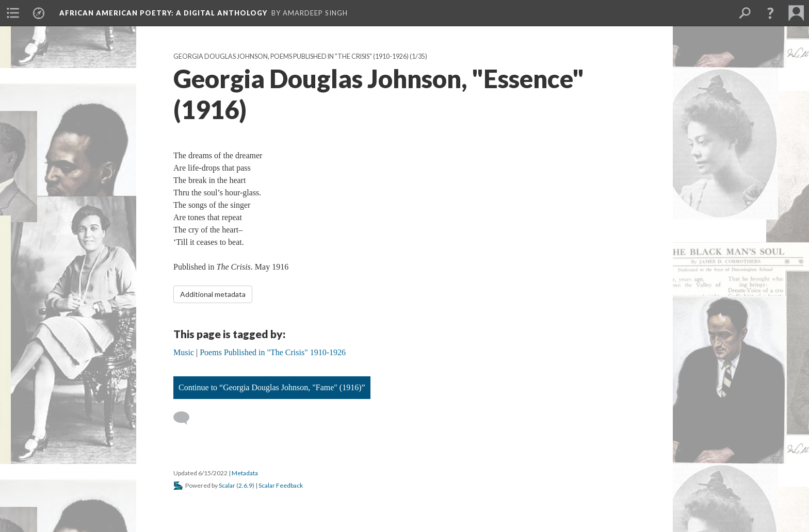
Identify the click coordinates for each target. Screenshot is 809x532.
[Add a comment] (186, 418)
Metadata (245, 473)
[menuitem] (13, 13)
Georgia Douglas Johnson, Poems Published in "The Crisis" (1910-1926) (291, 56)
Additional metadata (213, 294)
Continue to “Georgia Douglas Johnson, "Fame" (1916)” (272, 387)
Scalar (227, 485)
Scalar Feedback (281, 485)
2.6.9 (245, 485)
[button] (770, 13)
